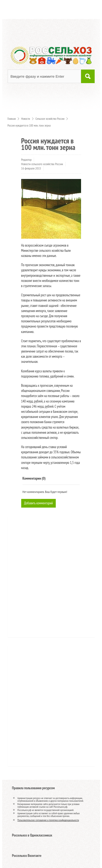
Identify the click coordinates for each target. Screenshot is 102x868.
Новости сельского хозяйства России (42, 164)
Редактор (27, 160)
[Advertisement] (44, 579)
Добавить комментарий (39, 503)
